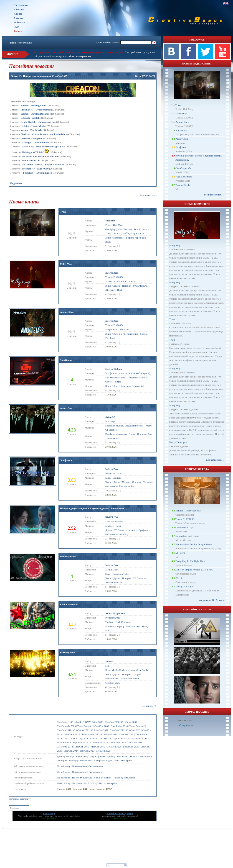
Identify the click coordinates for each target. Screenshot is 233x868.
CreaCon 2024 (71, 751)
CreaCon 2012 (133, 730)
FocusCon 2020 (131, 747)
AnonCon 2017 (100, 742)
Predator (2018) (113, 618)
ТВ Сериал (126, 760)
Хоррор (73, 760)
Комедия (78, 756)
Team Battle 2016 (66, 742)
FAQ (16, 27)
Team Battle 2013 (91, 734)
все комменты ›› (215, 460)
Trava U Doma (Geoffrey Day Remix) (124, 233)
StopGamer (66, 360)
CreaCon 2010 (64, 730)
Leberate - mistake (31, 118)
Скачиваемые (96, 766)
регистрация (25, 43)
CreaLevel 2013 (109, 734)
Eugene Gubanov (179, 286)
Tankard (109, 622)
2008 (59, 783)
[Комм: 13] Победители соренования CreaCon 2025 (39, 76)
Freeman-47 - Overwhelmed (36, 110)
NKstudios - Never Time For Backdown (43, 164)
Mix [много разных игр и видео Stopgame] (128, 373)
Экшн (68, 756)
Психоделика (85, 760)
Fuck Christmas (123, 622)
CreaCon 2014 (126, 734)
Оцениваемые (80, 766)
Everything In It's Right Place (190, 561)
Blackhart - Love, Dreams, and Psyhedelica (44, 134)
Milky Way (66, 264)
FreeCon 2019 (98, 747)
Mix (107, 666)
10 (107, 490)
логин (13, 43)
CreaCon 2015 (90, 738)
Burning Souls (68, 652)
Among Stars (67, 312)
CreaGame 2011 (81, 730)
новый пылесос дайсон (113, 816)
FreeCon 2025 (87, 751)
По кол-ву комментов (124, 778)
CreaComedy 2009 (66, 726)
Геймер (117, 382)
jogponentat (188, 725)
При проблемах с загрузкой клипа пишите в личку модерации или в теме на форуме (79, 52)
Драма (60, 756)
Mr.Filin (175, 446)
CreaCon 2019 (82, 747)
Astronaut (124, 329)
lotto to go (38, 816)
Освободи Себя (120, 574)
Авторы (18, 18)
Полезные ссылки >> (20, 799)
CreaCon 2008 (112, 722)
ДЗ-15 (179, 578)
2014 (100, 783)
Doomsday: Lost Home (187, 536)
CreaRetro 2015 (107, 738)
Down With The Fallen (126, 281)
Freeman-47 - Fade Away (35, 169)
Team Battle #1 (85, 726)
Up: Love (180, 553)
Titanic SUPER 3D (185, 519)
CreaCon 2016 (142, 738)
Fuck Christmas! (69, 604)
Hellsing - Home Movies (33, 126)
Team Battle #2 (137, 726)
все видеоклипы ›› (214, 195)
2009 (66, 783)
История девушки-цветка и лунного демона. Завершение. (92, 508)
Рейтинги (19, 22)
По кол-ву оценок (102, 778)
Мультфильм (98, 756)
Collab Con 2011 (100, 730)
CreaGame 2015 (125, 738)
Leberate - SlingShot (32, 138)
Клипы (18, 14)
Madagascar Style (184, 586)
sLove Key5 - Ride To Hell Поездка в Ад (43, 146)
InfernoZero (177, 249)
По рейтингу (64, 766)
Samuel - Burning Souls (33, 105)
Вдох (118, 526)
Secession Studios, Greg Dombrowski (124, 426)
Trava (63, 212)
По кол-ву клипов (81, 778)
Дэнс (116, 760)
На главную (21, 5)
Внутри (117, 478)
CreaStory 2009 (129, 722)
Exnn (108, 478)
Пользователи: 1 (185, 720)
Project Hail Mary (114, 225)
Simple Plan (111, 329)
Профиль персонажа (141, 756)
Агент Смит (67, 408)
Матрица (110, 421)
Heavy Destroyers (178, 442)
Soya (108, 574)
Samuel (174, 344)
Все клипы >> (149, 706)
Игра (87, 756)
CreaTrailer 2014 (72, 738)
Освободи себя (68, 556)
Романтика (123, 756)
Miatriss (109, 526)
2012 (86, 783)
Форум (18, 31)
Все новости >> (148, 195)
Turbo (138, 76)
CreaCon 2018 (135, 742)
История (62, 760)
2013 (93, 783)
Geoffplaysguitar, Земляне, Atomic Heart (126, 229)
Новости (19, 9)
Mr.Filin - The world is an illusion (40, 156)
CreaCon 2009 (102, 726)
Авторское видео (103, 760)
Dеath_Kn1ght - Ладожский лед (38, 122)
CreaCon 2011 (117, 730)
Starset (109, 281)
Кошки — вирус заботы (188, 511)
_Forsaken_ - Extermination (37, 173)
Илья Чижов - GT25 (33, 160)
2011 (80, 783)
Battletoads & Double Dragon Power (194, 544)
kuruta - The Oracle (31, 130)
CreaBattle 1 (63, 722)
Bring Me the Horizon (116, 670)
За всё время (111, 783)
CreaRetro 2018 (65, 747)
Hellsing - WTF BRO (35, 152)
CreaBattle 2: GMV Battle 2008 (87, 722)
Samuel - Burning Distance (35, 114)
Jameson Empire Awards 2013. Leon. (194, 570)
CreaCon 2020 (114, 747)
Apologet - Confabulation (35, 142)
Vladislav (175, 323)
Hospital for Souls (139, 670)
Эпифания (66, 460)
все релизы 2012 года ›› (212, 600)
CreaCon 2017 (84, 742)
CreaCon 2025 (103, 751)
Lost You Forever (114, 521)
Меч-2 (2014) (112, 570)
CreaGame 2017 (118, 742)
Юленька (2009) (114, 473)
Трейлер (111, 756)
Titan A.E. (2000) (114, 277)
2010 (73, 783)
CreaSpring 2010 (119, 726)
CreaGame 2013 (72, 734)
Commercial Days (185, 527)
